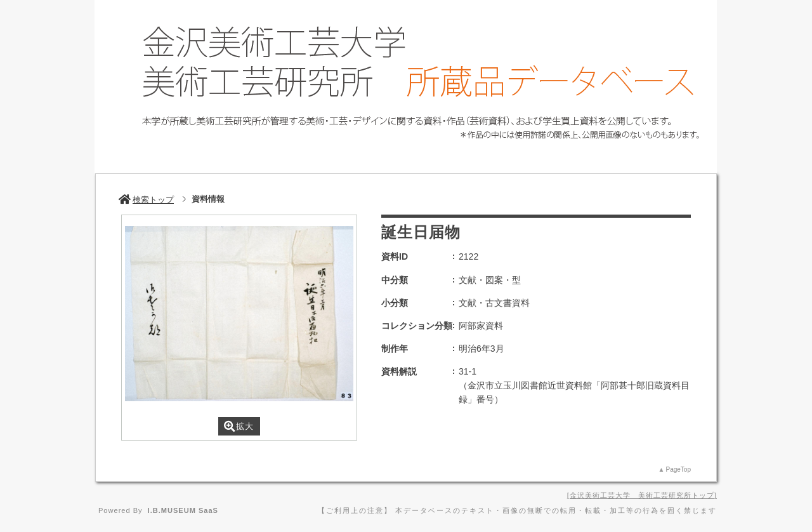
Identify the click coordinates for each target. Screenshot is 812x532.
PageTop (678, 469)
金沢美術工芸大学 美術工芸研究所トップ (642, 495)
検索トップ (146, 200)
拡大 (239, 426)
